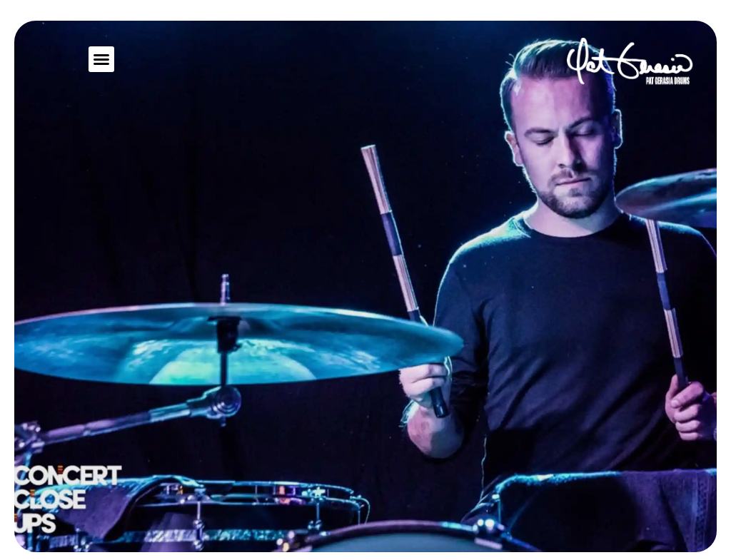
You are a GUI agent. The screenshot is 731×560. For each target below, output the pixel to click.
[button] (101, 59)
